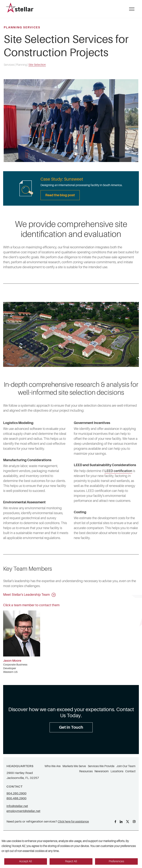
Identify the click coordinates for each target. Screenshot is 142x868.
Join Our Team (126, 766)
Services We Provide (101, 766)
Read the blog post (60, 195)
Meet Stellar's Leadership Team (29, 595)
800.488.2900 (16, 798)
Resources (86, 771)
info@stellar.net (17, 806)
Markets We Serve (74, 766)
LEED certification (118, 471)
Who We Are (53, 766)
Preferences (116, 861)
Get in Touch (71, 727)
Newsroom (102, 771)
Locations (117, 771)
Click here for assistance (73, 822)
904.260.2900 (16, 793)
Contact (130, 771)
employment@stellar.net (23, 811)
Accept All (26, 861)
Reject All (71, 861)
